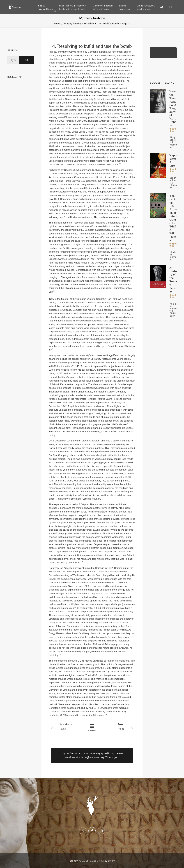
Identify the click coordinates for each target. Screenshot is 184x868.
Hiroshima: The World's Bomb (101, 23)
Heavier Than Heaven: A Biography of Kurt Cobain (173, 108)
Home (57, 23)
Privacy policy (107, 861)
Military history (72, 23)
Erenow (74, 861)
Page (66, 726)
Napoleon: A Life (173, 160)
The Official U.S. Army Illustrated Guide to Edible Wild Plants (173, 218)
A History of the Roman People (173, 280)
